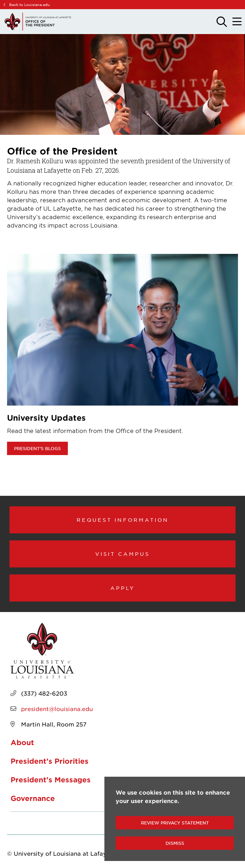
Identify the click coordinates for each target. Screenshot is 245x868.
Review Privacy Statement (175, 823)
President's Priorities (50, 761)
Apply (123, 588)
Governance (33, 798)
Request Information (123, 520)
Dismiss (175, 843)
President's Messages (51, 780)
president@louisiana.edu (57, 709)
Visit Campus (122, 554)
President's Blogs (37, 448)
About (22, 742)
